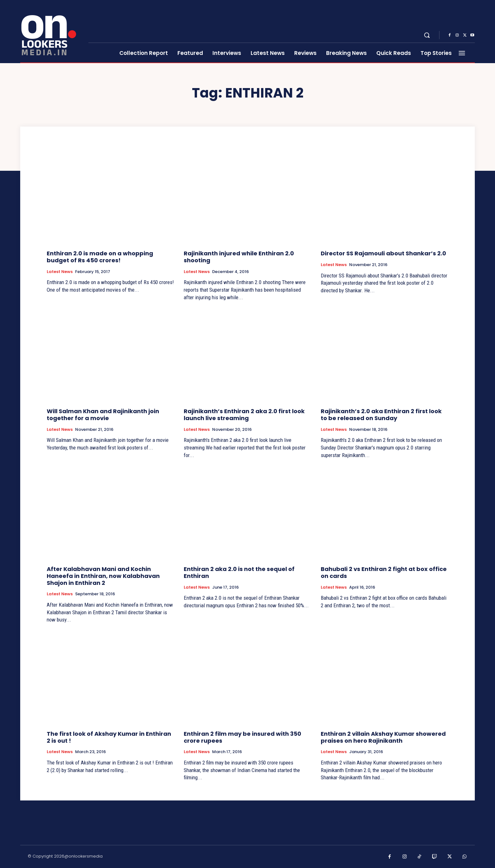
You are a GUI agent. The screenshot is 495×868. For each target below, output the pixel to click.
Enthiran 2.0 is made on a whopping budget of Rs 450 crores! (100, 257)
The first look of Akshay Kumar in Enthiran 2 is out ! (109, 737)
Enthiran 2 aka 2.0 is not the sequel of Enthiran (239, 572)
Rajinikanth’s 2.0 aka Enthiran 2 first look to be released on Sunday (381, 415)
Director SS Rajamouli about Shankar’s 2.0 (383, 253)
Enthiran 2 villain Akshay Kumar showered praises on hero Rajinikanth (383, 737)
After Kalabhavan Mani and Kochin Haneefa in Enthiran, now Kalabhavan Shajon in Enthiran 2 (103, 576)
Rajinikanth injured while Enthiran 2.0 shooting (239, 257)
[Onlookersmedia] (50, 32)
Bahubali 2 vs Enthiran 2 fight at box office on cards (384, 572)
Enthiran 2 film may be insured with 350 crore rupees (242, 737)
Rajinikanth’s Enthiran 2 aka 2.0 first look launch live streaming (244, 415)
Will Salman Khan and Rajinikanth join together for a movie (103, 415)
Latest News (60, 272)
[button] (427, 35)
